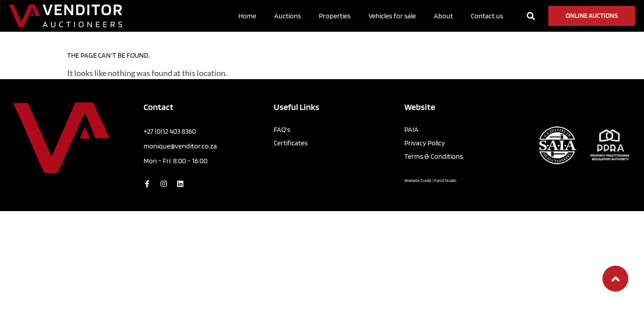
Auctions (288, 16)
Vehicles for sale (392, 16)
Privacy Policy (425, 143)
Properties (335, 16)
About (443, 16)
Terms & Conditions (434, 156)
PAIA (411, 129)
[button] (531, 16)
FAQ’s (282, 129)
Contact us (487, 16)
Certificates (291, 143)
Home (247, 16)
